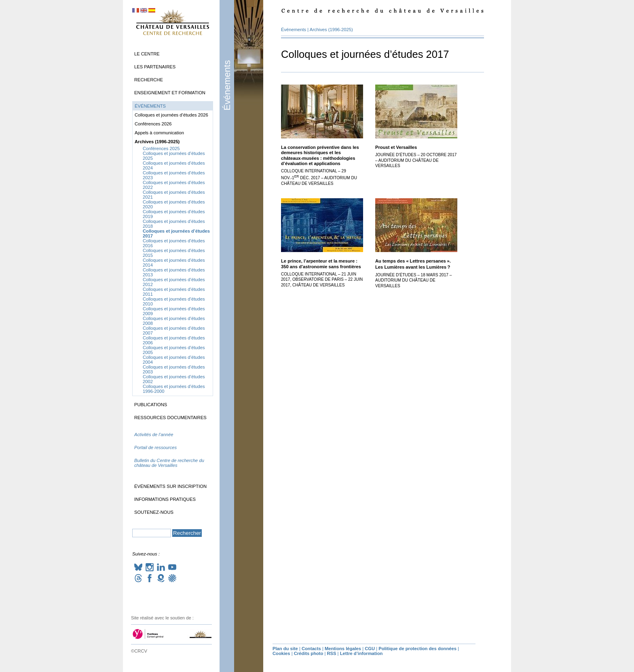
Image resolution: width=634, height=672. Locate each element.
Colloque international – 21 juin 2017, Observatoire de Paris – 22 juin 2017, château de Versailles (322, 280)
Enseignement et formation (170, 93)
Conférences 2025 (161, 148)
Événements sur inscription (170, 486)
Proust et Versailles (396, 147)
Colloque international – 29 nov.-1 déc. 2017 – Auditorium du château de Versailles (319, 177)
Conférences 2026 (153, 124)
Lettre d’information (361, 653)
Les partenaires (155, 67)
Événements (227, 85)
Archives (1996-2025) (331, 30)
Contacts (311, 649)
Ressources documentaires (170, 418)
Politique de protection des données (417, 649)
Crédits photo (309, 653)
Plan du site (285, 649)
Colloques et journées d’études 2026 (171, 115)
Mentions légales (343, 649)
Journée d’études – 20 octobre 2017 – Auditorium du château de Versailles (416, 160)
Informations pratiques (165, 499)
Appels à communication (159, 133)
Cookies (281, 653)
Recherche (149, 80)
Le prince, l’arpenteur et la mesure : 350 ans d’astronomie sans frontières (321, 264)
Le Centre (147, 54)
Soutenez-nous (154, 512)
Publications (151, 405)
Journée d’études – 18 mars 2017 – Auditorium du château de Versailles (413, 280)
